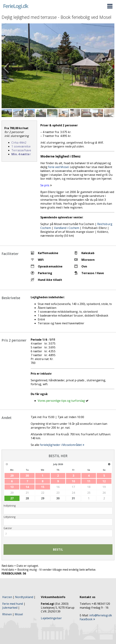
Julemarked (10, 608)
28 (27, 498)
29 (43, 498)
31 (73, 498)
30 (58, 498)
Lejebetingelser (51, 618)
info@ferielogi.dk (101, 615)
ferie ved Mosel (58, 167)
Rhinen (7, 614)
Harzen (7, 597)
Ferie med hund (13, 604)
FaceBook (87, 619)
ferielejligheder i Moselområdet (62, 445)
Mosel (19, 614)
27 (12, 498)
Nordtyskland (24, 597)
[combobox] (58, 533)
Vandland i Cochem (67, 228)
